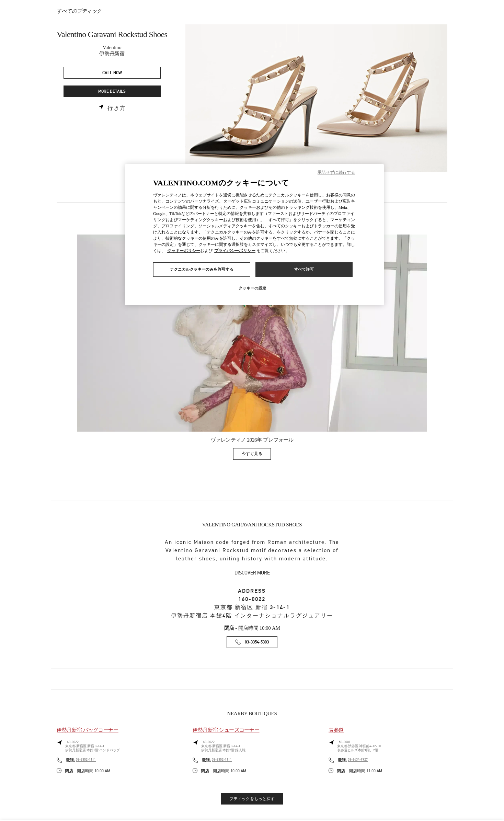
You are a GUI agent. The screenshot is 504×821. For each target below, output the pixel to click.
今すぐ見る (256, 455)
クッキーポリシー (184, 251)
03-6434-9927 (358, 760)
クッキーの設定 (253, 288)
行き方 (117, 108)
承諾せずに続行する (336, 172)
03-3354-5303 (257, 642)
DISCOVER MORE (252, 573)
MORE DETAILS (112, 92)
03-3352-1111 (86, 760)
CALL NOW (112, 73)
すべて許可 (304, 269)
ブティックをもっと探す (252, 799)
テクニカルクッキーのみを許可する (202, 269)
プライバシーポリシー (235, 251)
